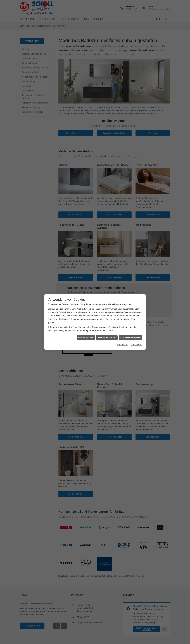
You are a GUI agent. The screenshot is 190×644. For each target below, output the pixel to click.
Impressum (123, 345)
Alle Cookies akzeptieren (131, 337)
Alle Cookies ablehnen (107, 337)
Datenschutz (136, 345)
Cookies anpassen (86, 337)
